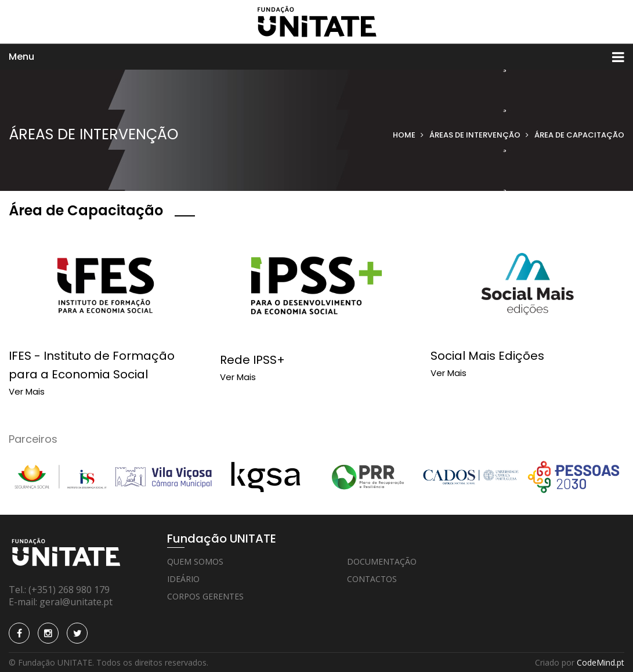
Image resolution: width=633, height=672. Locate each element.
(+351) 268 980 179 (69, 590)
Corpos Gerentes (205, 596)
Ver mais (27, 391)
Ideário (183, 579)
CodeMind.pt (601, 662)
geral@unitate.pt (76, 602)
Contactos (372, 579)
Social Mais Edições (487, 356)
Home (404, 135)
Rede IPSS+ (252, 360)
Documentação (382, 561)
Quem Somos (195, 561)
